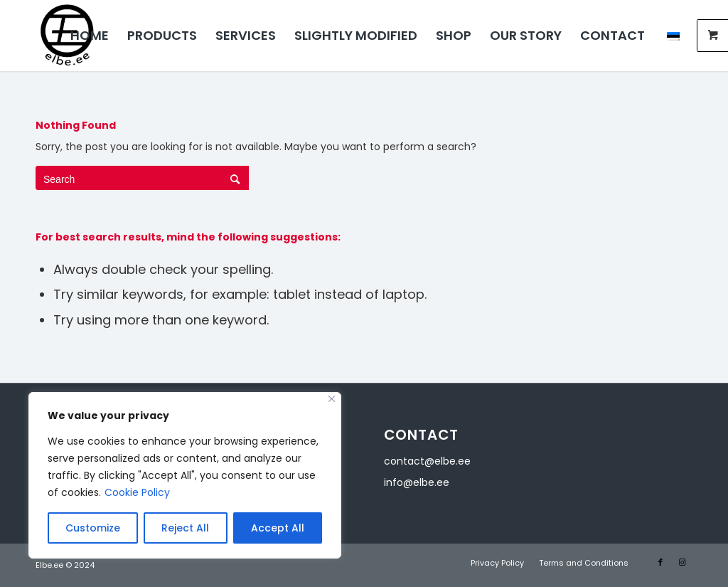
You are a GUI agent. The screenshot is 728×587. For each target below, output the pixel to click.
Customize (93, 528)
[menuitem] (90, 36)
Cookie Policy (137, 492)
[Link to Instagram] (682, 562)
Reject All (185, 528)
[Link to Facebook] (660, 562)
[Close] (332, 399)
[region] (185, 475)
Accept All (278, 528)
